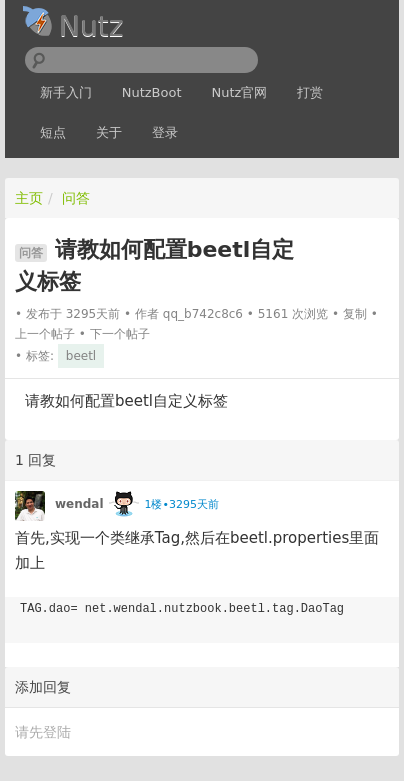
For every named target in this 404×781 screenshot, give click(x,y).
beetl (81, 356)
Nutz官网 (240, 92)
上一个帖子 (45, 334)
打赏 (310, 92)
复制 (355, 314)
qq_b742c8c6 (203, 314)
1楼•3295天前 (181, 504)
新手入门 (66, 92)
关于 (109, 132)
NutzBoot (152, 92)
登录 (165, 132)
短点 (53, 132)
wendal (79, 504)
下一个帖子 (120, 334)
